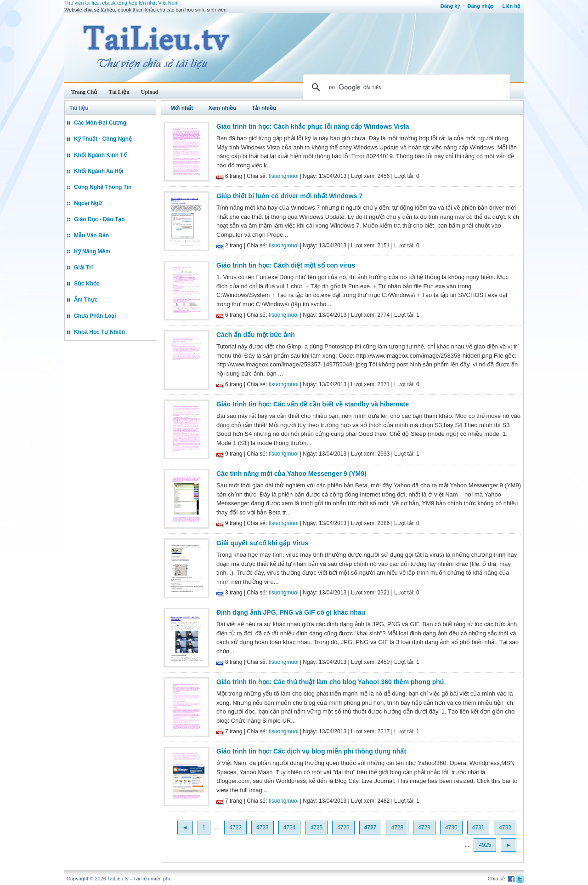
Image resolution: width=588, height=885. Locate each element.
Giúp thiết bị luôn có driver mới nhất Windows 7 (289, 196)
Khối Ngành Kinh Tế (100, 155)
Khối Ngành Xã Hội (99, 171)
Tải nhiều (264, 108)
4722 (235, 828)
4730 (451, 828)
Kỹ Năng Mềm (92, 251)
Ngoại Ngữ (88, 203)
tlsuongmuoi (284, 176)
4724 (290, 828)
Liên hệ (511, 6)
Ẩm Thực (86, 300)
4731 (478, 828)
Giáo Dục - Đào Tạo (99, 219)
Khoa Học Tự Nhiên (99, 332)
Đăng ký (450, 6)
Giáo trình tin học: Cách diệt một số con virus (286, 265)
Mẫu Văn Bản (91, 235)
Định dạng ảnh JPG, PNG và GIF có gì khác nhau (291, 612)
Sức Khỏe (87, 284)
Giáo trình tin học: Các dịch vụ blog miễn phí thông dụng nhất (311, 751)
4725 (316, 828)
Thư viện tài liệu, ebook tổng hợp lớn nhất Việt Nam (122, 3)
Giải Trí (83, 268)
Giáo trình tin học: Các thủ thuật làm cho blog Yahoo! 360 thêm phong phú (330, 682)
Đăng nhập (481, 6)
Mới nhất (182, 108)
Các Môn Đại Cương (100, 123)
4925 (485, 845)
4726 (343, 828)
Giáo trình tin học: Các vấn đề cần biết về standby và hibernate (313, 404)
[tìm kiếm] (405, 87)
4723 (263, 828)
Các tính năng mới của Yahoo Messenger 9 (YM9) (291, 474)
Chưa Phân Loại (95, 316)
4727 (370, 828)
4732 (505, 828)
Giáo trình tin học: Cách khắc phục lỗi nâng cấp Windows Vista (313, 126)
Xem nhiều (223, 108)
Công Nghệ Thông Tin (103, 187)
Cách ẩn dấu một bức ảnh (256, 335)
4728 (397, 828)
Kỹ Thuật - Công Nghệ (103, 139)
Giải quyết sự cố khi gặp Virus (262, 543)
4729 (424, 828)
